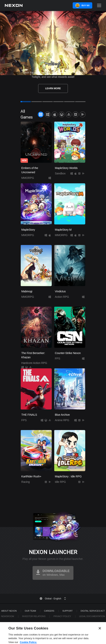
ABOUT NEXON (9, 611)
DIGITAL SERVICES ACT (93, 611)
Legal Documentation (92, 616)
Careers (49, 611)
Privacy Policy (62, 616)
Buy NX (86, 5)
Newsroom (7, 616)
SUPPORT (68, 611)
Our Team (30, 611)
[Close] (100, 633)
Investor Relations (34, 616)
